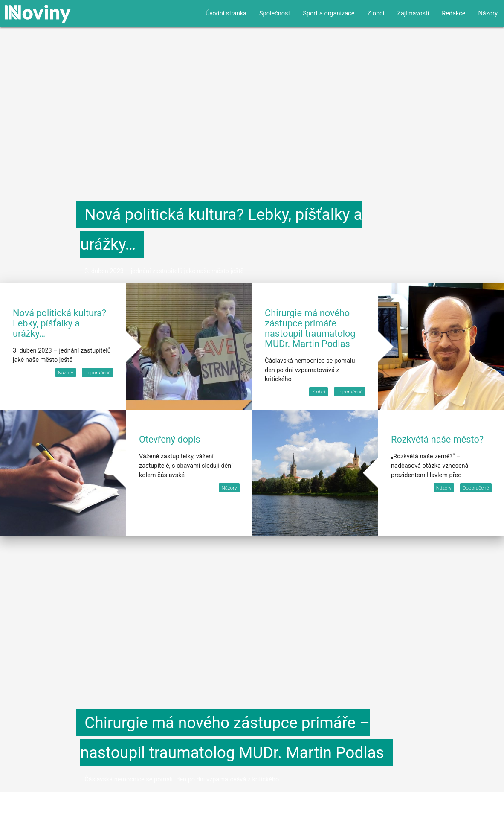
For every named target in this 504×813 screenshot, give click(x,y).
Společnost (275, 13)
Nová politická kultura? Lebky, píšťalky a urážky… (59, 323)
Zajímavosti (413, 13)
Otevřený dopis (170, 439)
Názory (488, 13)
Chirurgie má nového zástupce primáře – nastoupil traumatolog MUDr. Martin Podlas (310, 328)
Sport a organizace (329, 13)
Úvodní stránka (226, 13)
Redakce (453, 13)
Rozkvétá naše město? (437, 439)
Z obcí (376, 13)
